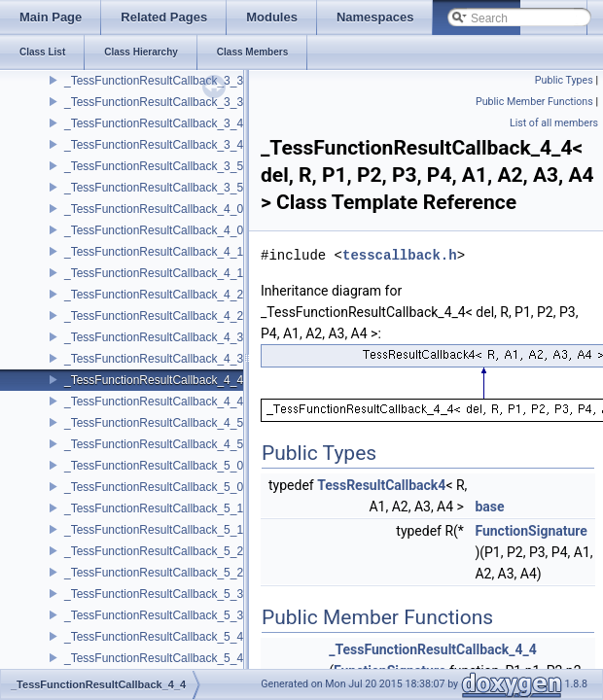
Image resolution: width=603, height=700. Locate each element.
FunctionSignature (531, 531)
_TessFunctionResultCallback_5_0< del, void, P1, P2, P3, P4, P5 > (237, 487)
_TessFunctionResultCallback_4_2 (154, 295)
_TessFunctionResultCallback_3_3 (154, 81)
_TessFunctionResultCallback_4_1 (154, 252)
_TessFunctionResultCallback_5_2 (154, 551)
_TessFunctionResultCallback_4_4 (154, 380)
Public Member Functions (534, 102)
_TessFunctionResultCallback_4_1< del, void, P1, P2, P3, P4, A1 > (237, 273)
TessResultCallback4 (381, 485)
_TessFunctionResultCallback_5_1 (154, 508)
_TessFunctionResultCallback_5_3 (154, 594)
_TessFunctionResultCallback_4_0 (154, 209)
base (489, 507)
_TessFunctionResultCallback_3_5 (154, 166)
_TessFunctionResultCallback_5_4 (154, 637)
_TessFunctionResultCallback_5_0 (154, 466)
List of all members (554, 123)
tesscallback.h (400, 255)
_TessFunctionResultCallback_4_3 (154, 337)
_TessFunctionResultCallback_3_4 (154, 123)
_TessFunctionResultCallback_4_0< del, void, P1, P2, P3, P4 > (227, 230)
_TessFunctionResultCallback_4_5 (154, 423)
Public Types (564, 80)
